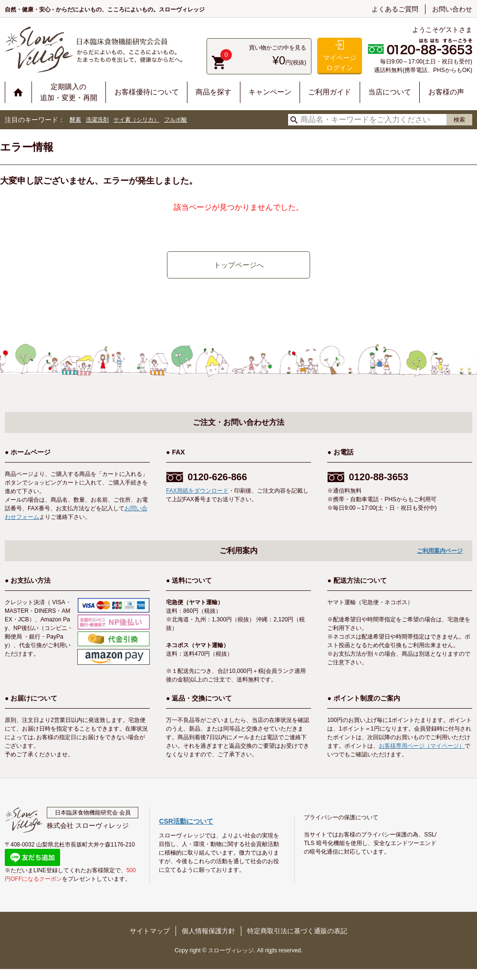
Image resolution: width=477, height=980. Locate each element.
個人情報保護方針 (208, 931)
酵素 (75, 120)
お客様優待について (147, 92)
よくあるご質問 (395, 9)
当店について (390, 92)
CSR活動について (186, 821)
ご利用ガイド (330, 92)
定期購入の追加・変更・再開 (69, 92)
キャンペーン (270, 92)
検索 (459, 120)
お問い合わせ (452, 9)
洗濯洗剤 (97, 120)
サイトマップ (150, 931)
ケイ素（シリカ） (136, 120)
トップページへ (239, 265)
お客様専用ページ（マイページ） (422, 746)
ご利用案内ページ (440, 551)
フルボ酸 (176, 120)
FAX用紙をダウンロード (197, 491)
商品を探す (213, 92)
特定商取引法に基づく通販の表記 (297, 931)
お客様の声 (446, 92)
